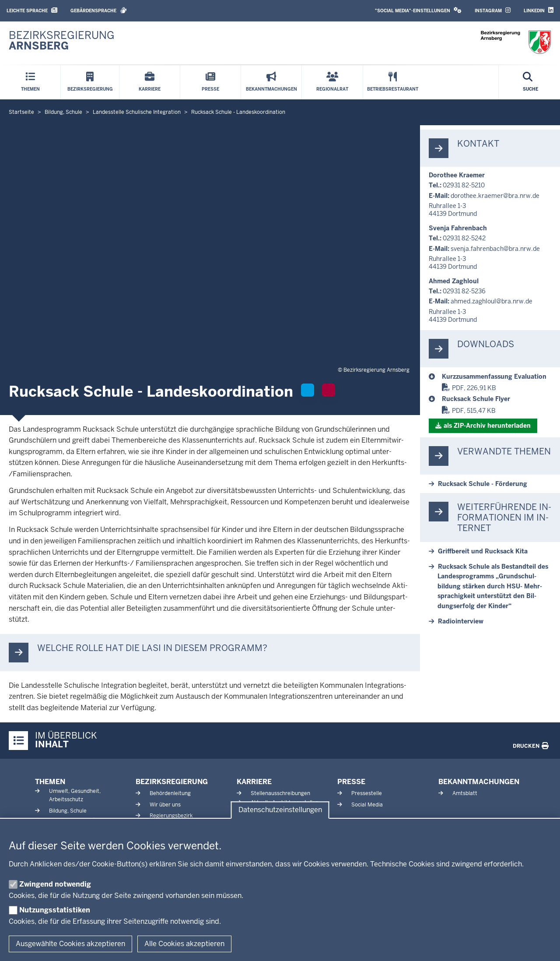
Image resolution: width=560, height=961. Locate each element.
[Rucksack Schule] (497, 377)
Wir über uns (165, 805)
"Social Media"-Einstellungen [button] (418, 10)
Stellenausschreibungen (280, 793)
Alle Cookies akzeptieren (184, 944)
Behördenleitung (170, 793)
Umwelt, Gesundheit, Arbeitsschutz (75, 795)
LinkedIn (539, 10)
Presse (351, 782)
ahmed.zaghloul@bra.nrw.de (492, 301)
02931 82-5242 (464, 238)
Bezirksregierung (172, 782)
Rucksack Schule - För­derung (483, 484)
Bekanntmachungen (479, 782)
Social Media (367, 805)
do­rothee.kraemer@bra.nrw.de (495, 196)
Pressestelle (367, 793)
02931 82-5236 (464, 291)
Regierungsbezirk (171, 816)
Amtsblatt (465, 793)
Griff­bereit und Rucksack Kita (483, 551)
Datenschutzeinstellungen (280, 810)
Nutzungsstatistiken (55, 910)
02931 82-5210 (464, 185)
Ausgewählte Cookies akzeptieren (70, 944)
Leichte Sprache (32, 10)
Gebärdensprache (99, 10)
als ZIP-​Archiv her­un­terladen (487, 426)
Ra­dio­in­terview (461, 621)
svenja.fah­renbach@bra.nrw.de (495, 249)
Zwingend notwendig (55, 884)
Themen (50, 782)
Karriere (254, 782)
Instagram (493, 10)
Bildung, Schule (68, 811)
